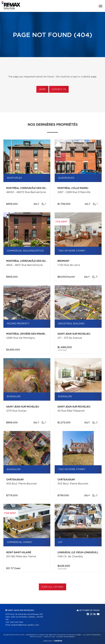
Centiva (58, 641)
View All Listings (52, 587)
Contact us (59, 89)
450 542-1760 (17, 622)
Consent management (66, 637)
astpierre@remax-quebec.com (25, 625)
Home (42, 89)
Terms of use (49, 637)
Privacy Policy (36, 637)
